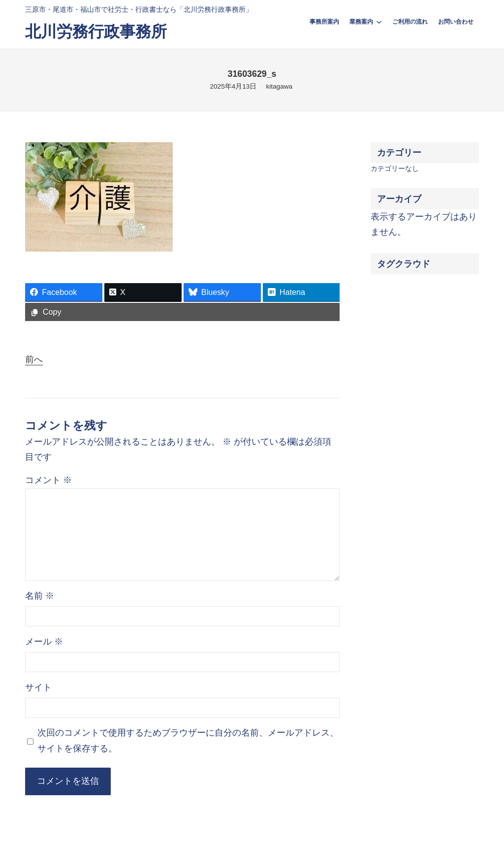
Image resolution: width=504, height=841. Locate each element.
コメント (48, 480)
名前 (40, 596)
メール (44, 642)
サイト (38, 687)
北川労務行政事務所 (96, 32)
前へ (34, 359)
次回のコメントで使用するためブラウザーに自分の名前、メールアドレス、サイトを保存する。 (188, 741)
